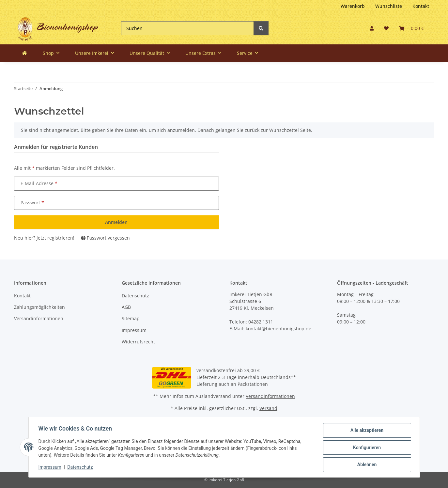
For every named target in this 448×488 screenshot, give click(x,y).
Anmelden (116, 222)
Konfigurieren (366, 448)
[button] (372, 28)
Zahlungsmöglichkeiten (39, 307)
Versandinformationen (39, 318)
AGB (126, 307)
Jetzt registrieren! (55, 238)
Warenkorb (353, 6)
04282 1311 (261, 322)
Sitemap (131, 318)
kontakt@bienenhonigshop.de (278, 329)
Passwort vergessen (105, 238)
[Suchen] (187, 28)
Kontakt (421, 6)
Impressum (134, 330)
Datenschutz (135, 296)
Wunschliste (389, 6)
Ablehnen (366, 465)
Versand (268, 408)
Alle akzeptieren (366, 431)
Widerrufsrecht (138, 342)
